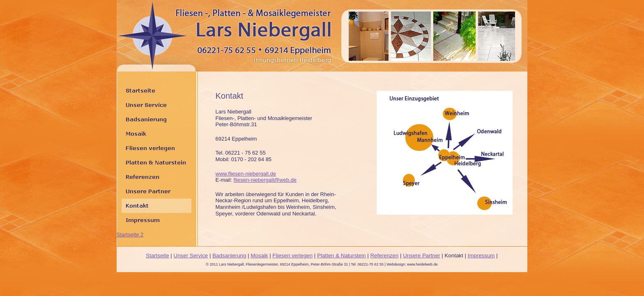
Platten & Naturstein (342, 256)
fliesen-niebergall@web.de (265, 180)
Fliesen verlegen (292, 256)
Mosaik (259, 256)
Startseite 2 (130, 235)
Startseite (157, 256)
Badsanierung (229, 256)
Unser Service (191, 256)
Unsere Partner (421, 256)
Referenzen (384, 256)
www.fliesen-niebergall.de (246, 174)
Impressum (481, 256)
